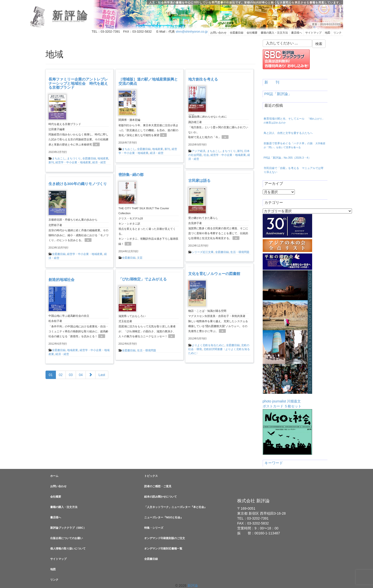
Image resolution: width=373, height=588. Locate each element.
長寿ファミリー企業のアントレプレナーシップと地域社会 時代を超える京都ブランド (78, 83)
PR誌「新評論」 (278, 94)
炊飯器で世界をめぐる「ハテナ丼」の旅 (294, 145)
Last (102, 375)
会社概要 (252, 33)
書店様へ (297, 33)
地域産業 (103, 158)
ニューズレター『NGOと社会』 (164, 517)
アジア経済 (198, 151)
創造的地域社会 (61, 280)
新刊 (51, 162)
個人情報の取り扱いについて (68, 548)
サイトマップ (313, 33)
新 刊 (272, 82)
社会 (206, 155)
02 (61, 375)
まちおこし (59, 158)
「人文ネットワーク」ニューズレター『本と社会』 (175, 507)
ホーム (54, 476)
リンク (338, 33)
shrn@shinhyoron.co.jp (192, 32)
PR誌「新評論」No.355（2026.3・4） (287, 158)
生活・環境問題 (240, 252)
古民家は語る (199, 180)
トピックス (151, 476)
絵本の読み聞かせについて (161, 497)
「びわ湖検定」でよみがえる (143, 279)
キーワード (274, 463)
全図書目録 (237, 33)
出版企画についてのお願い (67, 538)
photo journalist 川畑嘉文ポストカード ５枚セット (287, 339)
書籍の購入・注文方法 (274, 33)
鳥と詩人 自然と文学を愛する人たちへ (288, 133)
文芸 (140, 258)
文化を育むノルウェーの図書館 (214, 274)
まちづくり (74, 158)
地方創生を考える (203, 79)
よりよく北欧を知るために (208, 345)
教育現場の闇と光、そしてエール (294, 121)
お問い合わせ (218, 33)
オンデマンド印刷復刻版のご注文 (165, 538)
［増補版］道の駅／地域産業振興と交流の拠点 (148, 81)
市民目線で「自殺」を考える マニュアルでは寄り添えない (294, 170)
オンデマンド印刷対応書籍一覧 (163, 548)
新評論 (71, 16)
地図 (327, 33)
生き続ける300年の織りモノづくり (78, 184)
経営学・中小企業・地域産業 (73, 162)
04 (81, 375)
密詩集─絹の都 (131, 175)
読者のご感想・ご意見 (158, 486)
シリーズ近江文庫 (203, 252)
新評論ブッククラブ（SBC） (68, 528)
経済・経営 (99, 162)
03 (71, 375)
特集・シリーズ (154, 528)
